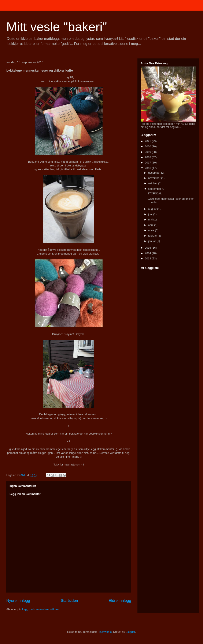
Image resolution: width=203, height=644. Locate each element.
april (151, 225)
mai (151, 220)
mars (152, 230)
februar (153, 236)
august (153, 209)
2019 (148, 152)
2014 (148, 253)
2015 (148, 248)
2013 (148, 258)
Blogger (130, 632)
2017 (148, 163)
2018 (148, 157)
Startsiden (69, 601)
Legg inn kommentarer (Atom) (40, 609)
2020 (148, 146)
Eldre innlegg (120, 601)
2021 (148, 141)
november (155, 178)
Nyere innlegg (18, 601)
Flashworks (105, 632)
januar (152, 241)
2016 (148, 168)
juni (151, 214)
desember (155, 173)
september (155, 189)
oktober (153, 183)
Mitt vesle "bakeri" (57, 27)
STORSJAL (154, 193)
